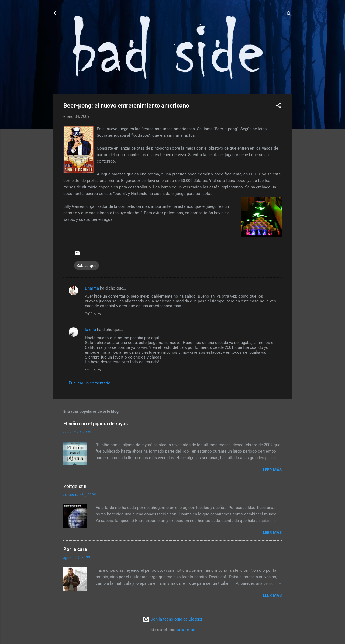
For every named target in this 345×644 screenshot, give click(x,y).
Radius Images (186, 630)
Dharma (92, 288)
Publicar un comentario (90, 383)
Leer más (272, 470)
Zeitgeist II (75, 486)
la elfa (90, 330)
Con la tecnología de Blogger (173, 619)
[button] (278, 106)
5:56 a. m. (93, 370)
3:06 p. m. (93, 314)
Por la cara (75, 549)
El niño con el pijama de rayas (96, 424)
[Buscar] (289, 15)
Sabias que (87, 266)
